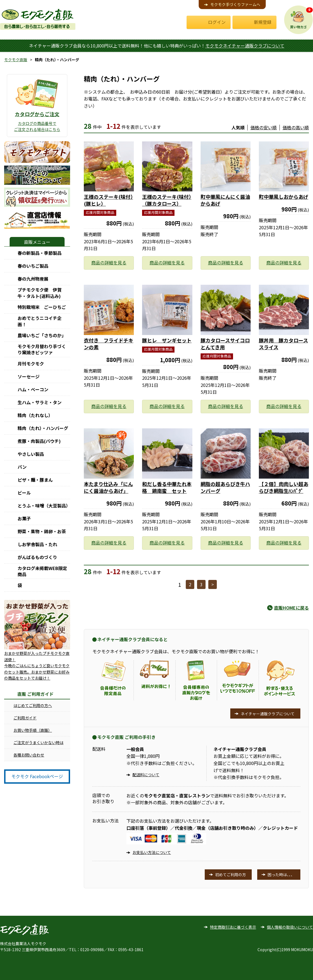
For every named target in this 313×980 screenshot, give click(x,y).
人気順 (238, 127)
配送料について (146, 775)
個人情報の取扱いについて (290, 927)
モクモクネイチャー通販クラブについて (245, 46)
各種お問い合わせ (29, 755)
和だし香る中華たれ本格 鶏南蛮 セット (167, 487)
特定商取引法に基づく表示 (233, 927)
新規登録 (263, 22)
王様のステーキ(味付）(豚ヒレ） (108, 200)
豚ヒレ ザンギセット (167, 340)
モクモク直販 (16, 60)
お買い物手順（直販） (33, 730)
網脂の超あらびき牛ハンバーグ (225, 487)
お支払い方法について (152, 852)
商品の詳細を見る (109, 263)
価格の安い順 (264, 127)
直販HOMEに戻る (291, 608)
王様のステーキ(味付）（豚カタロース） (167, 200)
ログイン (217, 22)
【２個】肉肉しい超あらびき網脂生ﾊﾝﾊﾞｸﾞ (284, 487)
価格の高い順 (296, 127)
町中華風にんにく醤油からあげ (225, 200)
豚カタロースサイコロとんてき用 (225, 344)
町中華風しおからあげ (284, 197)
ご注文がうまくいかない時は (38, 742)
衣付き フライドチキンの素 (109, 344)
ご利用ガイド (25, 718)
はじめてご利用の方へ (33, 705)
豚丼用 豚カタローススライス (283, 344)
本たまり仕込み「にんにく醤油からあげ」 (108, 487)
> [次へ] (213, 584)
